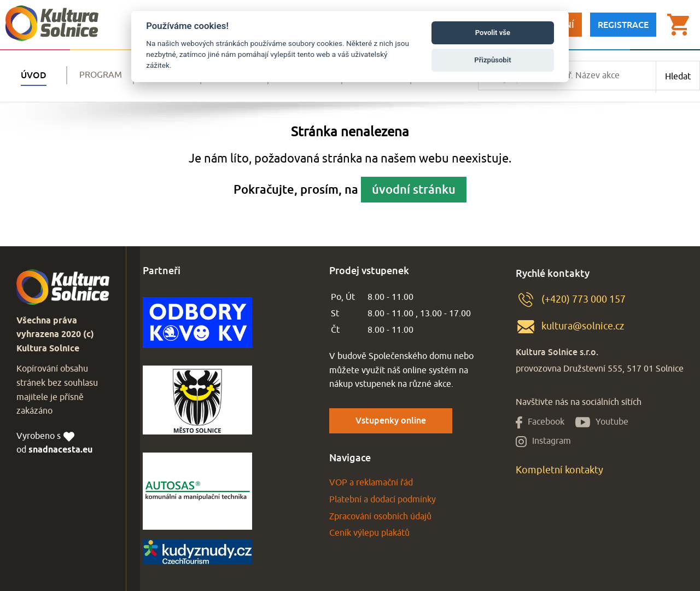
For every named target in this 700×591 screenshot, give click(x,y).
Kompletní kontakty (559, 470)
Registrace (623, 25)
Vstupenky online (391, 420)
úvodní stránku (414, 189)
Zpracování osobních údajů (380, 517)
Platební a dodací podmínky (383, 500)
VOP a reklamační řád (371, 483)
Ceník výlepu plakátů (369, 533)
